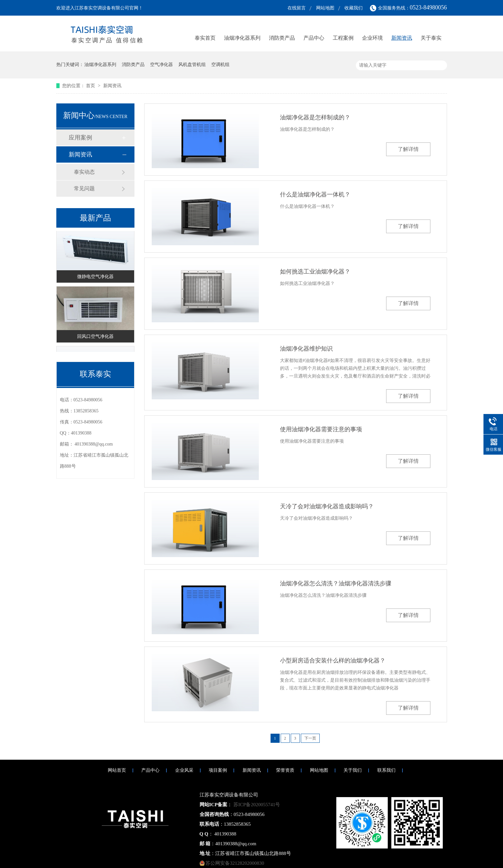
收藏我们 (354, 8)
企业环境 (372, 38)
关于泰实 (431, 38)
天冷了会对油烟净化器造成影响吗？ (327, 506)
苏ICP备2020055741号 (256, 805)
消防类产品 (282, 38)
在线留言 (297, 8)
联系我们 (386, 770)
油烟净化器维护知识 (306, 349)
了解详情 (408, 149)
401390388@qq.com (94, 444)
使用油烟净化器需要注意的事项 (321, 429)
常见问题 (84, 188)
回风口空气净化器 (95, 337)
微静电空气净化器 (95, 278)
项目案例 (218, 770)
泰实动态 (84, 172)
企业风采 (184, 770)
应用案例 (80, 138)
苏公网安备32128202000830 (235, 863)
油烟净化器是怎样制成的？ (315, 117)
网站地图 (325, 8)
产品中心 (314, 38)
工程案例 (343, 38)
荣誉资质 (285, 770)
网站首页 (117, 770)
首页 (91, 86)
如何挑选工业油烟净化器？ (315, 272)
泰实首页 (205, 38)
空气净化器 (161, 65)
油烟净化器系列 (242, 38)
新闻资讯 (402, 38)
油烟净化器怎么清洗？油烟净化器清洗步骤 (336, 583)
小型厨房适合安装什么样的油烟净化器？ (333, 661)
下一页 (310, 738)
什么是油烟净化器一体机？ (315, 194)
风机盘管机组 (192, 65)
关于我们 (353, 770)
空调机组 (220, 65)
